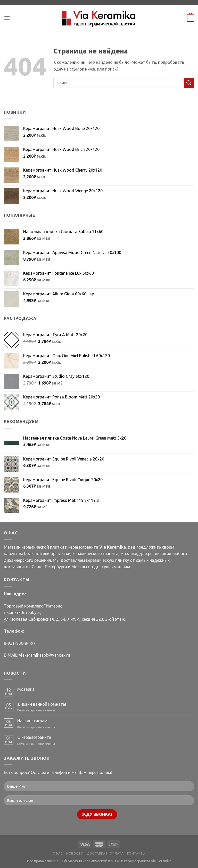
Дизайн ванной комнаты (42, 704)
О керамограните (34, 737)
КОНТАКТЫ (136, 853)
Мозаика (26, 689)
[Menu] (7, 18)
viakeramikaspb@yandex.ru (45, 655)
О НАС (58, 853)
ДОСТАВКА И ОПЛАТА (105, 853)
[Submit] (189, 83)
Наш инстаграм (32, 721)
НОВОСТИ (75, 853)
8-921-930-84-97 (20, 643)
